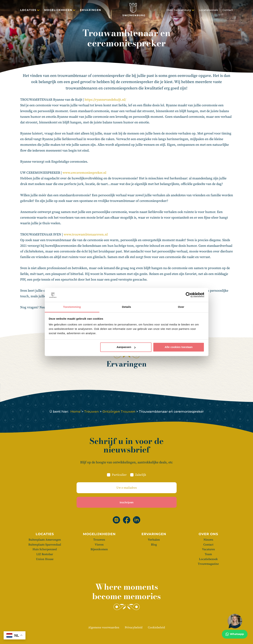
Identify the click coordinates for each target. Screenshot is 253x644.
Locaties (28, 11)
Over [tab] (181, 307)
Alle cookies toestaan (179, 347)
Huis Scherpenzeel (45, 549)
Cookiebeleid (156, 627)
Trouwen (91, 411)
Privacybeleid (134, 627)
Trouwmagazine (208, 564)
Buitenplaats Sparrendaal (45, 545)
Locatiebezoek (209, 11)
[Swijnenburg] (134, 11)
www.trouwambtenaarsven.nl (86, 235)
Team (208, 554)
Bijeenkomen (99, 549)
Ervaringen (91, 11)
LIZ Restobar (45, 554)
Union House (45, 559)
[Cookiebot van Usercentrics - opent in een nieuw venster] (188, 295)
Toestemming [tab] (72, 307)
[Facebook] (127, 520)
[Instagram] (116, 520)
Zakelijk (141, 475)
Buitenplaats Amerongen (45, 540)
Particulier (119, 475)
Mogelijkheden (58, 11)
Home (75, 411)
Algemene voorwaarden (104, 627)
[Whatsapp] (235, 626)
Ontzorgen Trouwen (119, 411)
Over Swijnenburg (179, 11)
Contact (228, 11)
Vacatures (208, 549)
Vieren (99, 545)
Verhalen (154, 540)
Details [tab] (127, 307)
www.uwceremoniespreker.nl (84, 173)
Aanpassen (126, 347)
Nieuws (208, 540)
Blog (154, 545)
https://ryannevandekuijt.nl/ (105, 100)
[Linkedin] (137, 520)
